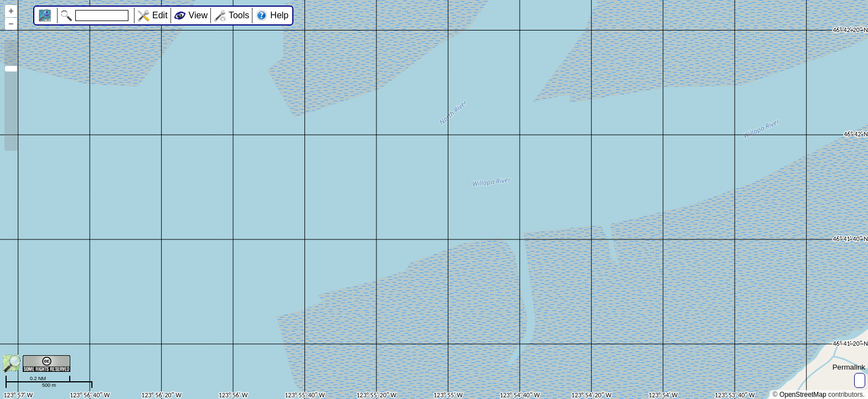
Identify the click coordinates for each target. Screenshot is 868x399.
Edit (160, 15)
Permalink (849, 367)
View (198, 15)
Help (279, 15)
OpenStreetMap (803, 395)
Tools (239, 15)
